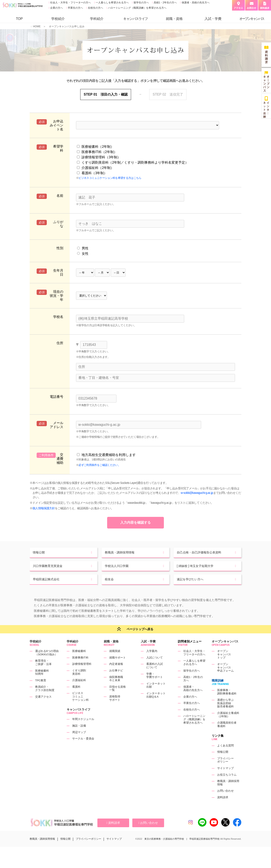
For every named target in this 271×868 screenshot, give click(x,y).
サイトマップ (225, 778)
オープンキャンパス (225, 652)
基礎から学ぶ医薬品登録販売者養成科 (225, 713)
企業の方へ (56, 8)
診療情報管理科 (82, 674)
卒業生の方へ (75, 8)
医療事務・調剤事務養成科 (227, 702)
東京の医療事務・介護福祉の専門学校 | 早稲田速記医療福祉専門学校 (182, 849)
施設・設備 (79, 736)
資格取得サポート (115, 708)
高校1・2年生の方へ (165, 3)
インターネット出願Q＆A (156, 705)
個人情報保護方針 (44, 508)
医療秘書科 (79, 661)
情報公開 (223, 762)
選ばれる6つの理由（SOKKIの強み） (47, 663)
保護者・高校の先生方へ (195, 3)
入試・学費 (213, 19)
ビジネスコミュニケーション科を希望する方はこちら (110, 178)
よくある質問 (225, 756)
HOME (37, 26)
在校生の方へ (95, 8)
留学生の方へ (141, 3)
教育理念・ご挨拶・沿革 (43, 673)
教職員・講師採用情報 (42, 849)
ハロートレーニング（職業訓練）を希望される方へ (137, 8)
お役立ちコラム (227, 785)
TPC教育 (41, 691)
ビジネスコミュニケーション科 (80, 707)
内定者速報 (116, 674)
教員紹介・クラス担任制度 (45, 699)
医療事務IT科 (80, 668)
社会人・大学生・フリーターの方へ (70, 3)
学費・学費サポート (155, 686)
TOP (19, 19)
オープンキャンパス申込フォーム (225, 678)
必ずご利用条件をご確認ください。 (100, 465)
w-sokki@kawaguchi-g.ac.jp (197, 493)
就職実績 (115, 661)
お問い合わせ (225, 801)
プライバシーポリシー (225, 770)
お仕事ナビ (116, 681)
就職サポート (118, 668)
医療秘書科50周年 (42, 682)
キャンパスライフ (79, 720)
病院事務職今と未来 (116, 689)
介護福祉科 (79, 691)
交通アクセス (43, 707)
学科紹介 (97, 19)
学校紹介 (58, 19)
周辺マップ (79, 742)
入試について (155, 668)
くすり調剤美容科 (79, 682)
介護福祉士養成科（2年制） (228, 725)
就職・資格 (174, 19)
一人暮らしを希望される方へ (112, 3)
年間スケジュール (83, 729)
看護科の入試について (155, 676)
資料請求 (223, 807)
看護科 (76, 697)
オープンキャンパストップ (224, 665)
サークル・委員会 (83, 749)
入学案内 (152, 661)
